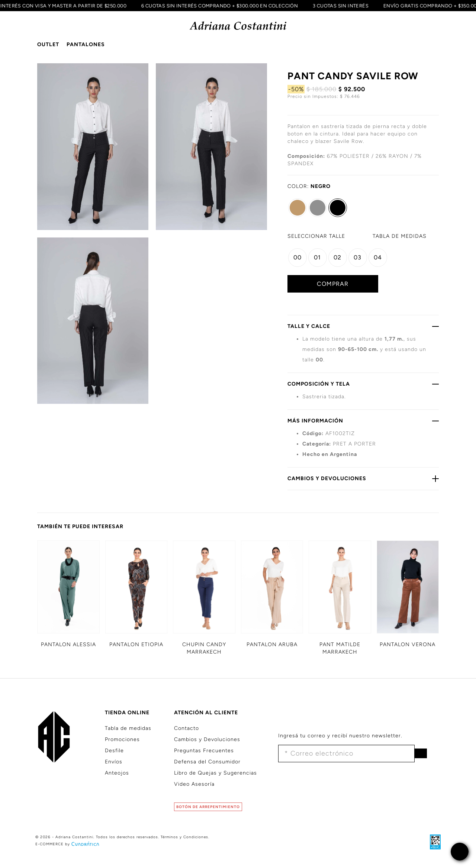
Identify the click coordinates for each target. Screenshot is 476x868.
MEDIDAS (400, 236)
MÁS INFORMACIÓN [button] (363, 421)
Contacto (186, 728)
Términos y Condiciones (184, 837)
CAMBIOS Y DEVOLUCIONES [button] (363, 478)
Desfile (114, 751)
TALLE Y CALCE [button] (363, 326)
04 (378, 257)
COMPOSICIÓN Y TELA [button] (363, 384)
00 (297, 257)
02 (337, 257)
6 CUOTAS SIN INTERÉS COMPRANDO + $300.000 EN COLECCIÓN (217, 6)
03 (358, 257)
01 (317, 257)
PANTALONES (86, 44)
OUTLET (48, 44)
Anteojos (117, 773)
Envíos (114, 762)
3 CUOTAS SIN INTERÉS (338, 6)
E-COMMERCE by (68, 844)
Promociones (122, 739)
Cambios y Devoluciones (207, 739)
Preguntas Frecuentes (204, 751)
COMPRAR (333, 284)
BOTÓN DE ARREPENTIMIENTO (208, 807)
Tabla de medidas (128, 728)
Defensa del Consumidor (207, 762)
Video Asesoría (194, 784)
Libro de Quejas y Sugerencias (216, 773)
